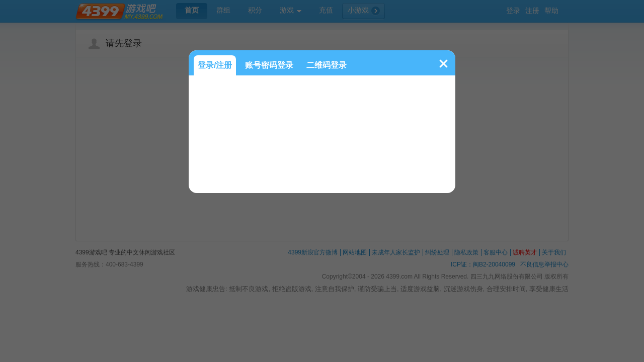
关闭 (444, 64)
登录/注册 (215, 65)
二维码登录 (327, 65)
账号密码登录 (269, 65)
